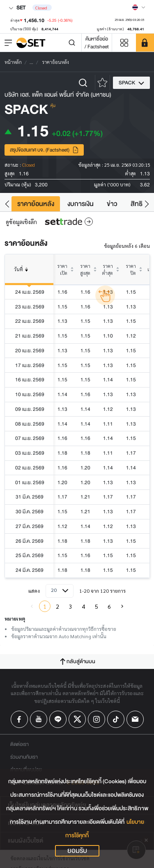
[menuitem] (122, 606)
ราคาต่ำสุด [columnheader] (108, 270)
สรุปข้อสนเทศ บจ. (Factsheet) (44, 150)
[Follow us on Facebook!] (19, 719)
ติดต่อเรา (20, 744)
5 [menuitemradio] (97, 606)
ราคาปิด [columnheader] (131, 270)
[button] (7, 204)
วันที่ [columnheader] (23, 275)
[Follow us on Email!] (135, 719)
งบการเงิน (80, 204)
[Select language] (139, 7)
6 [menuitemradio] (109, 606)
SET (17, 8)
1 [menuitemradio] (45, 606)
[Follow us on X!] (77, 719)
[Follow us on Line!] (58, 719)
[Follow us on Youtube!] (39, 719)
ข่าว (112, 204)
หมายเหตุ (15, 619)
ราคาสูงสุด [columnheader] (85, 270)
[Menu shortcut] (124, 43)
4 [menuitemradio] (83, 606)
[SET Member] (145, 43)
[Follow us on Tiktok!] (116, 719)
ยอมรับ (77, 851)
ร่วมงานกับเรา (24, 757)
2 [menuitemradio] (57, 606)
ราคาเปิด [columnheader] (62, 270)
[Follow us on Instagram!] (97, 719)
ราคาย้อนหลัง (36, 204)
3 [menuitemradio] (71, 606)
